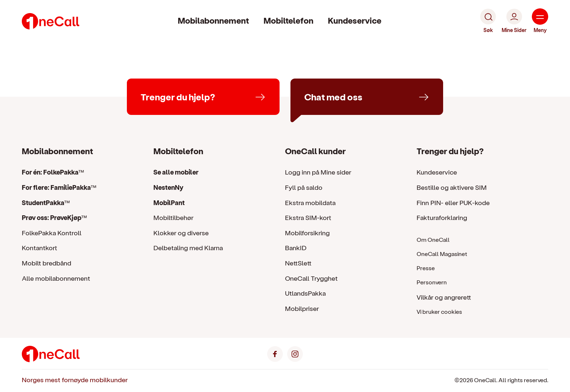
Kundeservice (355, 20)
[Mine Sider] (514, 21)
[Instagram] (295, 353)
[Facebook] (275, 353)
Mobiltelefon (288, 20)
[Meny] (540, 21)
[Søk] (488, 21)
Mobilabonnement (213, 20)
